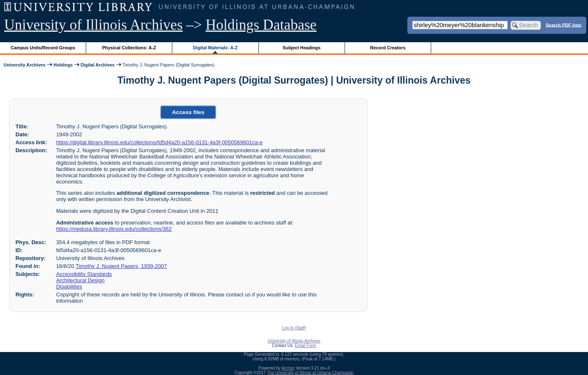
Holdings (63, 65)
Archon (288, 368)
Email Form (306, 346)
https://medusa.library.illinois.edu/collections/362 (114, 229)
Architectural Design (80, 280)
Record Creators (388, 48)
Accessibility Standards (84, 274)
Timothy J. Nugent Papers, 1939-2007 (121, 266)
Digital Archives (98, 65)
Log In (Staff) (294, 328)
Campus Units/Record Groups (43, 48)
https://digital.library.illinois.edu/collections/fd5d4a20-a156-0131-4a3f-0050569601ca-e (159, 142)
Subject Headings (302, 48)
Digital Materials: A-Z (215, 48)
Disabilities (69, 287)
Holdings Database (261, 25)
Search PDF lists (564, 25)
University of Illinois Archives (93, 25)
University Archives (24, 65)
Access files (188, 112)
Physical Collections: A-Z (129, 48)
